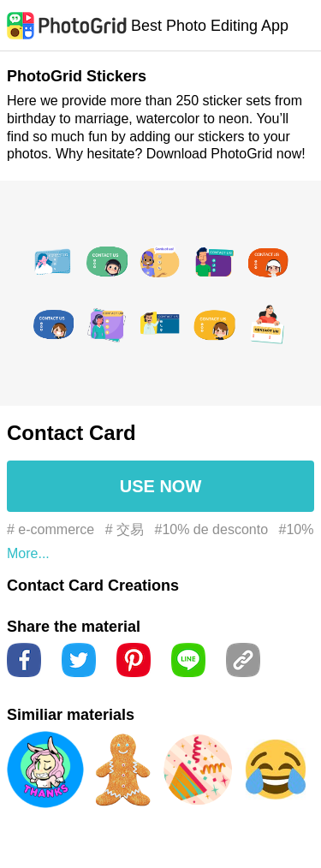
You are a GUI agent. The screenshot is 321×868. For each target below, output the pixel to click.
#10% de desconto (212, 529)
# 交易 (125, 529)
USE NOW (161, 486)
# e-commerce (51, 529)
